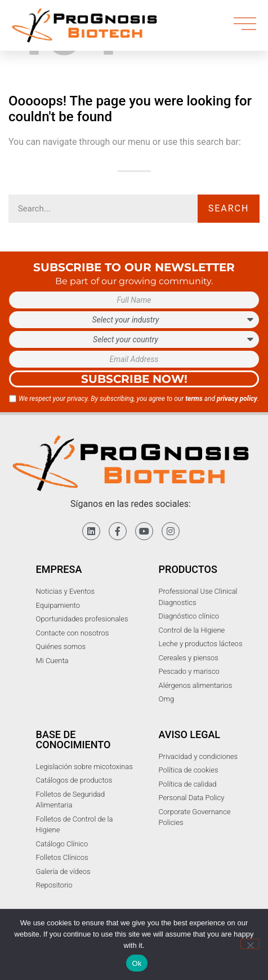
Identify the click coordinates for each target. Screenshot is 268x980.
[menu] (245, 24)
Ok (137, 963)
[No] (250, 944)
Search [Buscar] (229, 208)
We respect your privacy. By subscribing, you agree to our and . (139, 399)
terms (194, 399)
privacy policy (237, 399)
